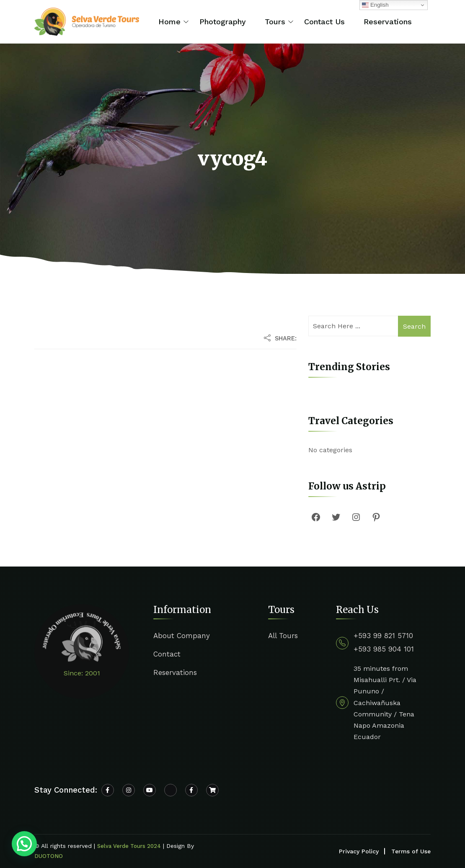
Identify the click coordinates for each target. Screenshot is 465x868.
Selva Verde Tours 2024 (129, 846)
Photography (223, 22)
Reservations (388, 22)
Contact (167, 654)
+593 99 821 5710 (383, 636)
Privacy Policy (359, 851)
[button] (24, 844)
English (375, 5)
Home (169, 22)
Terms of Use (411, 851)
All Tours (283, 636)
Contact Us (324, 22)
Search (414, 326)
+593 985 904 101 (384, 649)
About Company (182, 636)
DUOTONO (49, 856)
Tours (275, 22)
